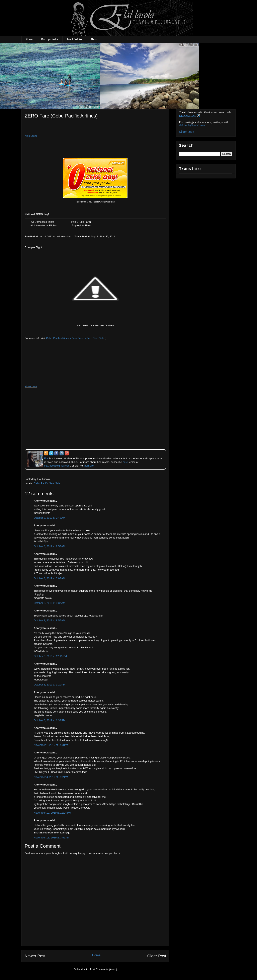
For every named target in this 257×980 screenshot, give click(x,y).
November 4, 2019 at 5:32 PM (51, 777)
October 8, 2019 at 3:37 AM (49, 603)
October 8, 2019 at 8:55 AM (49, 620)
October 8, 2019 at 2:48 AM (49, 518)
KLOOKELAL (187, 116)
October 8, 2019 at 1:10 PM (50, 685)
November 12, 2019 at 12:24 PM (52, 813)
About (95, 39)
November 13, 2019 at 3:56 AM (52, 838)
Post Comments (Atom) (103, 969)
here (125, 462)
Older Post (157, 956)
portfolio (89, 466)
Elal (46, 458)
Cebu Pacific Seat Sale (47, 483)
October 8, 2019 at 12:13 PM (50, 656)
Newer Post (35, 956)
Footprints (50, 39)
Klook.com (31, 136)
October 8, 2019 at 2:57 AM (49, 546)
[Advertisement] (58, 128)
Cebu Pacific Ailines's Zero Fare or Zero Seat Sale (75, 338)
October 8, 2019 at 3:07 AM (49, 578)
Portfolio (74, 39)
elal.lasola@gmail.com (192, 125)
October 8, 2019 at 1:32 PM (50, 720)
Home (29, 39)
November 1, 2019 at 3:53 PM (51, 745)
